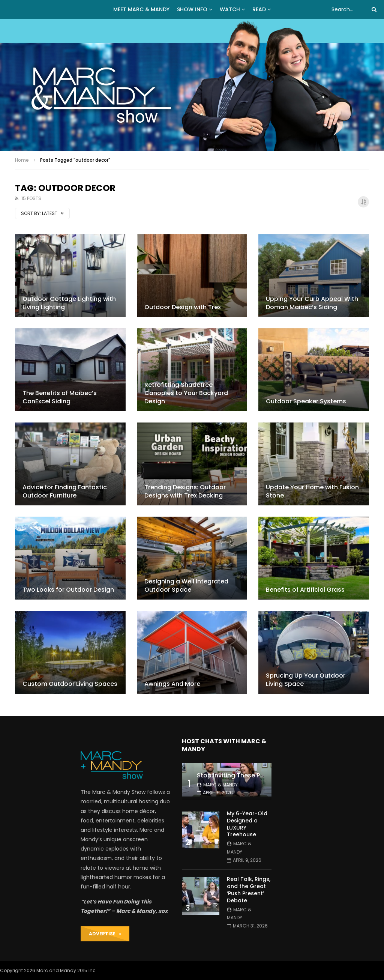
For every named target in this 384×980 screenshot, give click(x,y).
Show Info (192, 9)
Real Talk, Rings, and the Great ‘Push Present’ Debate (249, 890)
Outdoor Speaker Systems (306, 401)
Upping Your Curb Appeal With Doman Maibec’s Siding (312, 303)
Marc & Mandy (220, 785)
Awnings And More (172, 684)
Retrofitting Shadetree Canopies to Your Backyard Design (186, 393)
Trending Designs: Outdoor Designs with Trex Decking (185, 491)
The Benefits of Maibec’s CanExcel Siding (60, 397)
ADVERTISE (105, 934)
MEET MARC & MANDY (141, 9)
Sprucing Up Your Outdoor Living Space (306, 680)
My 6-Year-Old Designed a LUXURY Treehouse (247, 824)
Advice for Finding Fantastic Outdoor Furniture (65, 491)
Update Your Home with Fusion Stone (312, 491)
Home (22, 160)
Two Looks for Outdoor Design (68, 590)
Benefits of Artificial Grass (305, 590)
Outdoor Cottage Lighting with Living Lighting (69, 303)
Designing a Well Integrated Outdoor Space (186, 585)
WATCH (230, 9)
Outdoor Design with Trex (183, 307)
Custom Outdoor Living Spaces (70, 684)
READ (259, 9)
